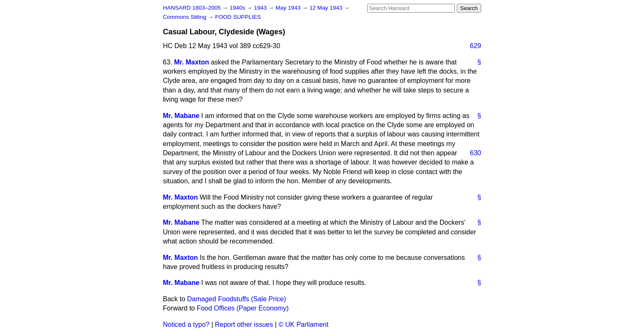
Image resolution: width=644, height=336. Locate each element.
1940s (238, 8)
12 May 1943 (327, 8)
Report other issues (244, 324)
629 (475, 46)
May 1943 (289, 8)
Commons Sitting (185, 17)
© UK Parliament (303, 324)
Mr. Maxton (192, 62)
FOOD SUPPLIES (238, 17)
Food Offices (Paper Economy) (243, 308)
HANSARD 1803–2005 (192, 8)
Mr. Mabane (181, 116)
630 (475, 153)
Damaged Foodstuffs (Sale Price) (237, 299)
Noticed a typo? (186, 324)
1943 (261, 8)
